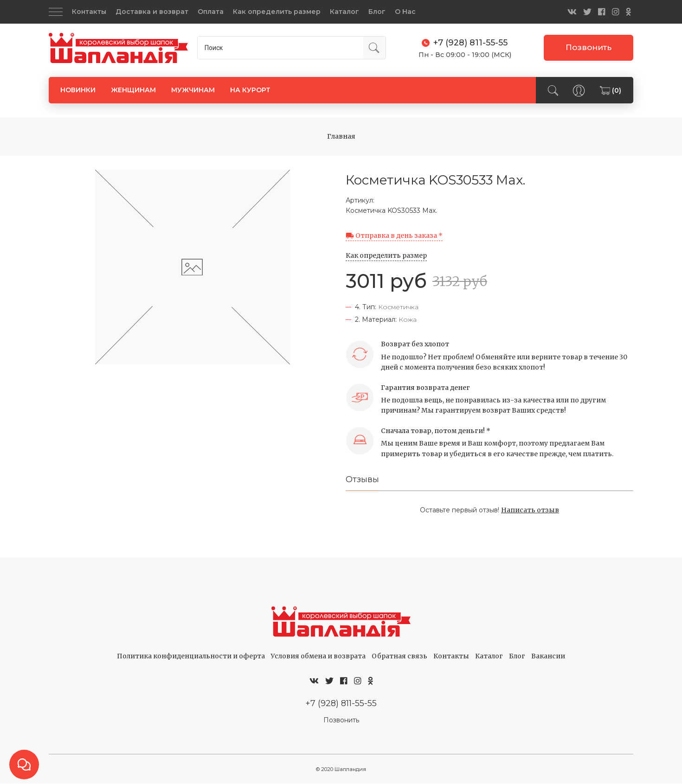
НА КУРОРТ (250, 89)
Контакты (89, 12)
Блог (377, 12)
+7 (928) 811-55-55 (341, 704)
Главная (341, 136)
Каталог (344, 12)
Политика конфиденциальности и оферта (191, 657)
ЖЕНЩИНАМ (133, 89)
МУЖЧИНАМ (193, 89)
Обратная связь (399, 657)
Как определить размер (277, 12)
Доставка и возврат (152, 12)
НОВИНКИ (78, 89)
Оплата (211, 12)
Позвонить (589, 47)
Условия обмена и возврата (318, 657)
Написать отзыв (530, 510)
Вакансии (548, 657)
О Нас (405, 12)
